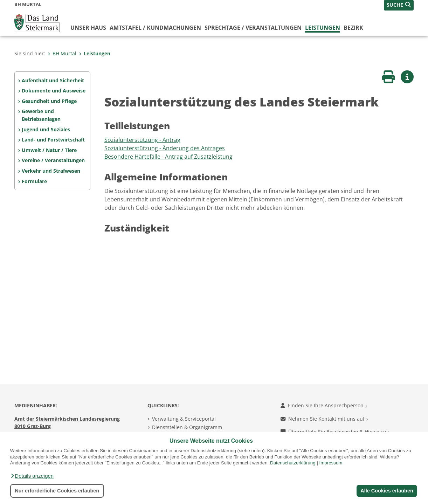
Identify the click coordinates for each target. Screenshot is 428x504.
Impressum (331, 463)
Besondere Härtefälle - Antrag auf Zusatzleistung (168, 157)
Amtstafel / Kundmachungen (155, 28)
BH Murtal (62, 53)
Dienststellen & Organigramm (187, 427)
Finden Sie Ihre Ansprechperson (324, 405)
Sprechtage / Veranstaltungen (253, 28)
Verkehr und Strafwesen (51, 171)
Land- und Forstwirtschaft (53, 140)
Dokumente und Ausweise (54, 91)
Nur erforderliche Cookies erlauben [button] (57, 491)
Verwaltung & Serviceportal (184, 419)
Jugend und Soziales (46, 129)
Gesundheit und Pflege (49, 101)
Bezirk (353, 28)
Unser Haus (88, 28)
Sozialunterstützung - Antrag (142, 140)
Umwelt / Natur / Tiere (49, 150)
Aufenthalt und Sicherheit (53, 80)
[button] (32, 476)
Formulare (34, 181)
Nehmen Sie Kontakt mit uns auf (324, 419)
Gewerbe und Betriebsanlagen (41, 115)
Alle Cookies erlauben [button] (387, 491)
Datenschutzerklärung (293, 463)
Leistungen (323, 28)
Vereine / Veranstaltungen (53, 160)
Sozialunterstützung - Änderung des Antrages (165, 148)
